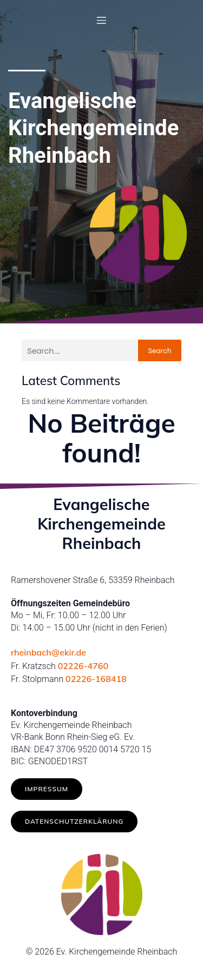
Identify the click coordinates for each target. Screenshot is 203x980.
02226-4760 (83, 666)
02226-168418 (96, 679)
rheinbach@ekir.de (48, 652)
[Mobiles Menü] (102, 20)
